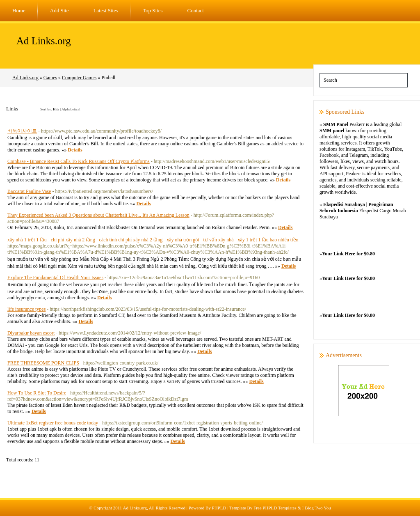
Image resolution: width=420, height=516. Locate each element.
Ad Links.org (44, 41)
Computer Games (79, 78)
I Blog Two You (317, 508)
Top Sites (153, 10)
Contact (196, 10)
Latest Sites (106, 10)
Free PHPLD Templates (275, 508)
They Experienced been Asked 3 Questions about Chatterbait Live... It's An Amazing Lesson (98, 215)
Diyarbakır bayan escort (31, 333)
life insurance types (26, 309)
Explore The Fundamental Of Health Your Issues (55, 277)
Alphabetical (71, 109)
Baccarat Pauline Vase (29, 191)
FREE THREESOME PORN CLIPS (43, 363)
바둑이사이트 (22, 131)
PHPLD (219, 508)
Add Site (59, 10)
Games (50, 78)
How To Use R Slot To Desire (37, 393)
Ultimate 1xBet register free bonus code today (53, 423)
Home (19, 10)
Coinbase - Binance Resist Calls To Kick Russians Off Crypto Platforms (79, 161)
